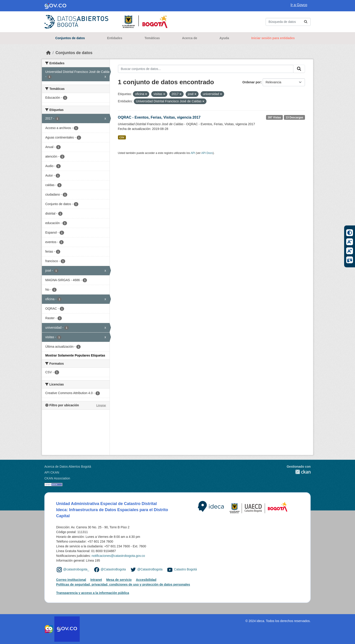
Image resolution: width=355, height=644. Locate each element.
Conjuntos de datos (70, 38)
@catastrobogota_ (76, 569)
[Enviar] (306, 22)
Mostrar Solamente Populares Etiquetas (75, 355)
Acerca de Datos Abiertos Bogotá (68, 467)
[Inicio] (48, 53)
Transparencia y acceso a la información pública (93, 593)
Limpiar (101, 405)
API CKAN (52, 472)
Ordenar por (252, 82)
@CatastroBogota (113, 569)
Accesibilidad (146, 580)
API (193, 153)
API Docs (207, 153)
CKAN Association (57, 478)
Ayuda (224, 38)
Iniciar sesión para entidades (273, 38)
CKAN (299, 472)
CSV (122, 137)
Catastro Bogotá (185, 569)
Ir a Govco (299, 5)
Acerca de (190, 38)
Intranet (96, 580)
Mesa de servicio (119, 580)
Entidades (115, 38)
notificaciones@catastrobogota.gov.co (118, 556)
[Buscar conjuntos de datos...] (288, 22)
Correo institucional (71, 580)
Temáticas (152, 38)
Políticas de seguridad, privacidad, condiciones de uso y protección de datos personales (123, 584)
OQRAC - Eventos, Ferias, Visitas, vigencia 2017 (159, 117)
